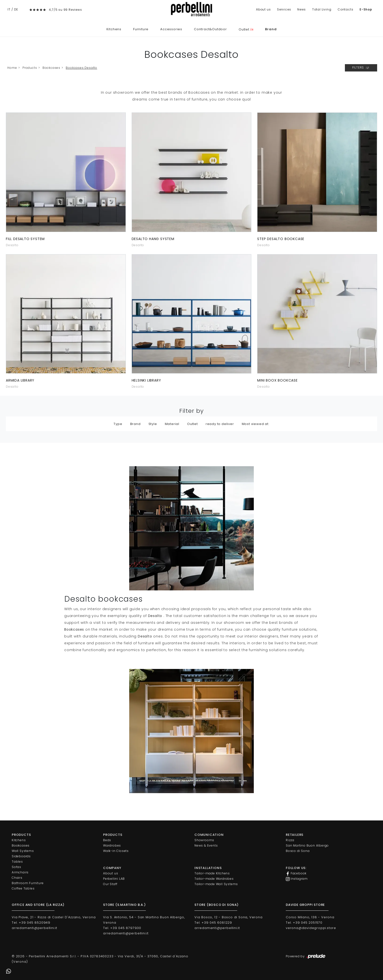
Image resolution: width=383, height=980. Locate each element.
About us (263, 9)
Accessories (171, 29)
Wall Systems (23, 851)
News (302, 9)
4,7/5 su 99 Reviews (65, 10)
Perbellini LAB (114, 879)
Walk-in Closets (116, 851)
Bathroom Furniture (28, 883)
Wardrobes (112, 845)
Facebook (296, 873)
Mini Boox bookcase (277, 380)
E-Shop (366, 9)
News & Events (206, 845)
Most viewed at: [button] (256, 424)
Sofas (16, 867)
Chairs (17, 878)
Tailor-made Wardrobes (214, 879)
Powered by (306, 957)
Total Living (322, 9)
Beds (107, 840)
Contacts (345, 9)
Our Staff (110, 884)
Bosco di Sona (298, 851)
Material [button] (172, 424)
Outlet (246, 29)
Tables (17, 862)
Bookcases (51, 68)
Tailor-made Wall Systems (216, 884)
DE (16, 9)
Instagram (297, 879)
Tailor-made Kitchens (212, 873)
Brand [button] (135, 424)
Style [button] (153, 424)
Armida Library (20, 380)
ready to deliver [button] (220, 424)
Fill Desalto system (25, 239)
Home (12, 68)
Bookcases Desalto (81, 68)
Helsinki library (146, 380)
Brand (271, 29)
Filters (361, 68)
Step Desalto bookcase (281, 239)
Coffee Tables (23, 888)
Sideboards (21, 856)
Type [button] (118, 424)
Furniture (141, 29)
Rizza (290, 840)
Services (284, 9)
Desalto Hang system (153, 239)
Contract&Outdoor (210, 29)
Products (30, 68)
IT (9, 9)
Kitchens (114, 29)
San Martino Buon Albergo (307, 845)
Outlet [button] (192, 424)
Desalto (12, 245)
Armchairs (20, 872)
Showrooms (204, 840)
